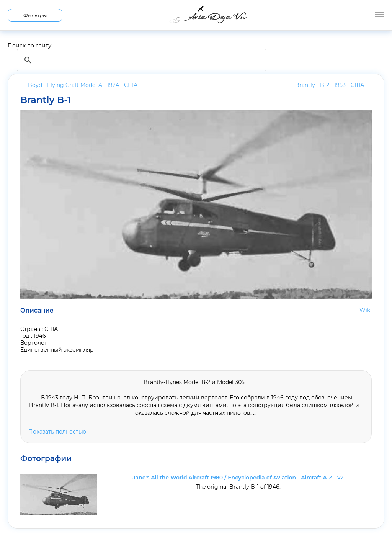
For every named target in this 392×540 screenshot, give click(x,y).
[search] (140, 60)
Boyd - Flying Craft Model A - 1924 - (83, 85)
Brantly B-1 (46, 100)
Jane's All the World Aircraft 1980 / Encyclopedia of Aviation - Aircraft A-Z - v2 (238, 478)
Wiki (366, 310)
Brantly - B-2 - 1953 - (330, 85)
